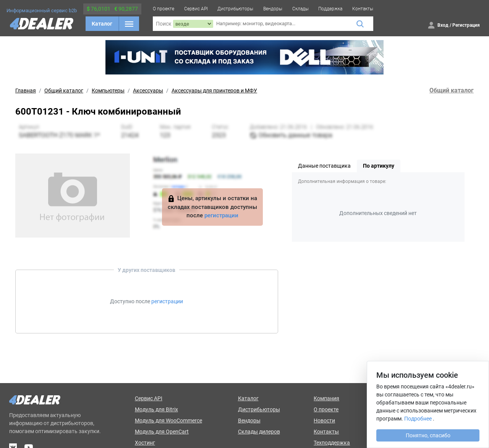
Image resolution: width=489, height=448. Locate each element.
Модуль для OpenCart (162, 432)
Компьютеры (108, 91)
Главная (26, 91)
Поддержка (330, 9)
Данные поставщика (324, 166)
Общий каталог (64, 91)
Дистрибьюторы (235, 9)
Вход (443, 25)
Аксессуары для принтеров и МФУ (214, 91)
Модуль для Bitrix (156, 409)
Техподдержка (332, 443)
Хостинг (145, 443)
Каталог (102, 24)
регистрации (221, 215)
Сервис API (196, 9)
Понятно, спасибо (428, 435)
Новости (324, 421)
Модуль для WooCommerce (168, 421)
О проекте (164, 9)
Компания (326, 398)
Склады (300, 9)
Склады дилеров (259, 432)
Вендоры (273, 9)
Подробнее (418, 419)
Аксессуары (148, 91)
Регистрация (466, 25)
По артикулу (379, 166)
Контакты (363, 9)
